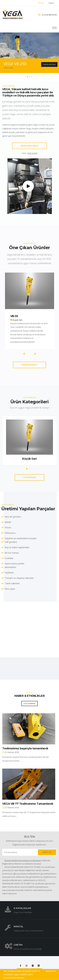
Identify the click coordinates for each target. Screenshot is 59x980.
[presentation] (24, 354)
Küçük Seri (29, 459)
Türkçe (41, 3)
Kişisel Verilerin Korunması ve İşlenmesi (23, 860)
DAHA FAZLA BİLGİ (30, 146)
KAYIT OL (47, 852)
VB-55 (14, 316)
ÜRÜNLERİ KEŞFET (29, 365)
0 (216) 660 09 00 (49, 15)
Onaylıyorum (51, 971)
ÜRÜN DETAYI (49, 64)
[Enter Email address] (20, 852)
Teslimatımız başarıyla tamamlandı (25, 748)
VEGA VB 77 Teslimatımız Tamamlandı (28, 804)
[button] (27, 77)
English (51, 3)
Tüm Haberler (29, 703)
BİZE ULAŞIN (32, 153)
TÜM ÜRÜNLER (29, 477)
